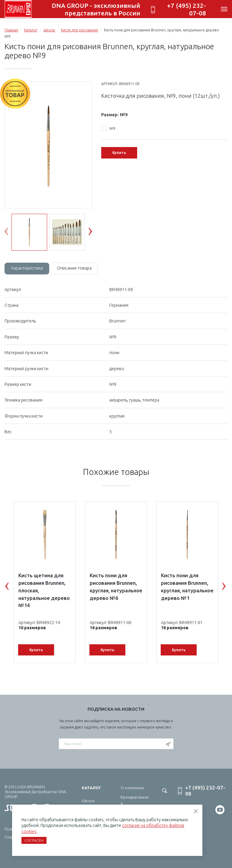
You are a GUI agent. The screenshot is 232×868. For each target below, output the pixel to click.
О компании (132, 788)
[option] (48, 145)
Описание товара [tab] (74, 268)
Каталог (31, 30)
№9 (108, 129)
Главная (11, 30)
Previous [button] (11, 233)
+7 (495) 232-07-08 (187, 9)
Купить (119, 152)
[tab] (27, 268)
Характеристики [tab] (27, 268)
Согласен (34, 840)
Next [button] (95, 233)
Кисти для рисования (79, 30)
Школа (49, 30)
